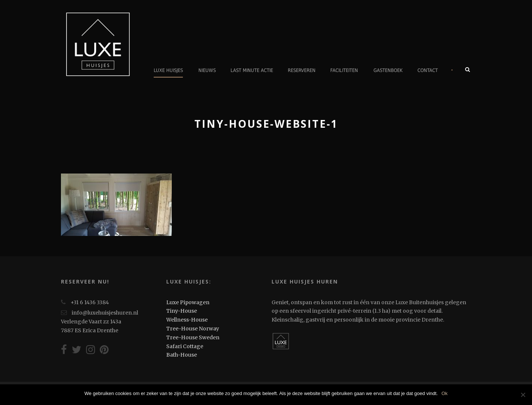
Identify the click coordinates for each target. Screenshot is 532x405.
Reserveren (302, 70)
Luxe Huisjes (168, 70)
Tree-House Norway (193, 329)
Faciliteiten (344, 70)
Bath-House (182, 355)
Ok (445, 393)
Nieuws (207, 70)
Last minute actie (252, 70)
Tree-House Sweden (193, 337)
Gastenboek (388, 70)
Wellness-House (187, 320)
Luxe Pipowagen (188, 302)
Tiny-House (182, 311)
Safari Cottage (185, 346)
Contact (428, 70)
